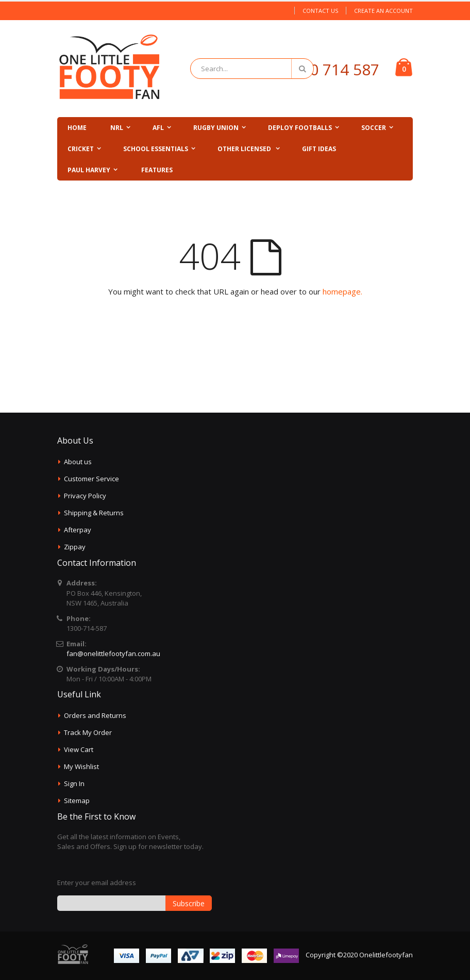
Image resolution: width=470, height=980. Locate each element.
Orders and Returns (95, 715)
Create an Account (383, 11)
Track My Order (88, 732)
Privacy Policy (85, 496)
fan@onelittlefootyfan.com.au (113, 654)
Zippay (75, 547)
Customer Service (91, 479)
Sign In (74, 783)
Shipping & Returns (94, 513)
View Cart (79, 749)
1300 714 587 (331, 69)
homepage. (342, 291)
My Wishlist (81, 766)
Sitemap (77, 801)
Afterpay (78, 530)
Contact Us (320, 11)
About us (78, 462)
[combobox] (252, 69)
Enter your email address (97, 883)
